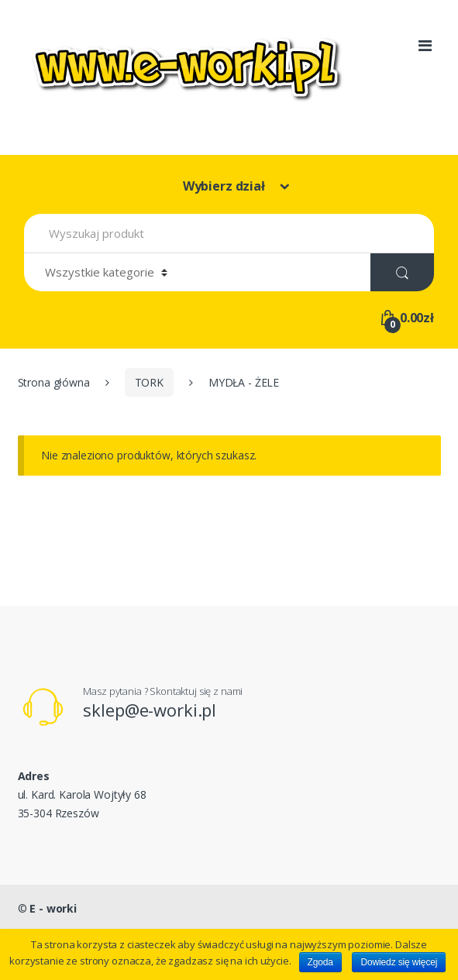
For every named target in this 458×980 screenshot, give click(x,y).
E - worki (53, 908)
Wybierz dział (226, 186)
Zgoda (320, 962)
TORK (149, 382)
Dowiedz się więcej (399, 962)
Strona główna (54, 382)
